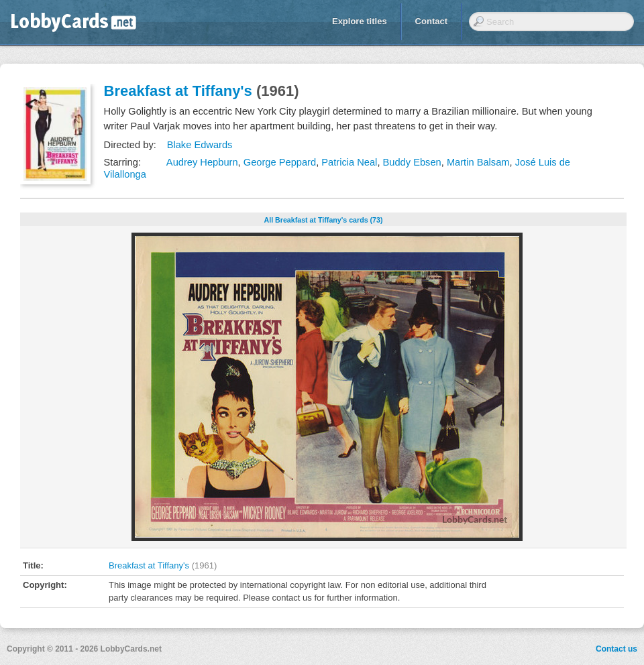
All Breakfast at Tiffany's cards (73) (323, 220)
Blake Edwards (200, 145)
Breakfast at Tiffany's (178, 91)
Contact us (616, 649)
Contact (431, 21)
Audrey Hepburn (202, 162)
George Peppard (280, 162)
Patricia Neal (349, 162)
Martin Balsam (478, 162)
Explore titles (360, 21)
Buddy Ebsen (412, 162)
